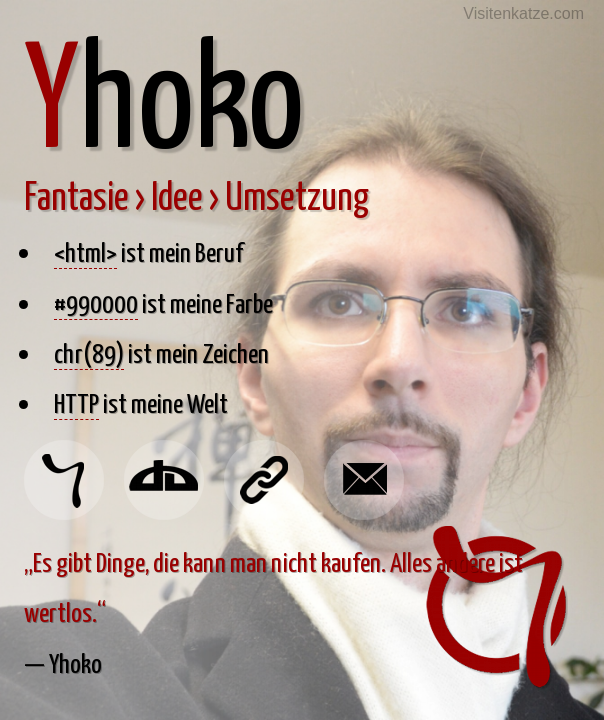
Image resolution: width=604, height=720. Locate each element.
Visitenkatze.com (523, 13)
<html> (85, 251)
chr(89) (89, 352)
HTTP (76, 402)
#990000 (96, 302)
